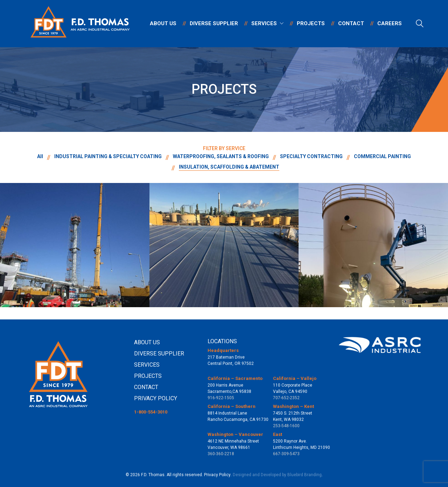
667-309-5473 (286, 454)
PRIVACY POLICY (156, 398)
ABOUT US (147, 342)
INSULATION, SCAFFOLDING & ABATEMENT (229, 167)
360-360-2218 (221, 454)
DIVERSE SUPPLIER (159, 354)
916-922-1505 (221, 398)
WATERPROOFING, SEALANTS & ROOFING (221, 156)
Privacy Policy (217, 475)
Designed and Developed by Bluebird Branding (277, 475)
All (40, 156)
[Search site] (420, 24)
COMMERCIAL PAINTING (382, 156)
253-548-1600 (286, 426)
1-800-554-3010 (151, 412)
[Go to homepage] (80, 24)
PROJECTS (148, 376)
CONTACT (146, 387)
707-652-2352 (286, 398)
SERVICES (147, 365)
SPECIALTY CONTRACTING (311, 156)
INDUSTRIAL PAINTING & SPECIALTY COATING (108, 156)
